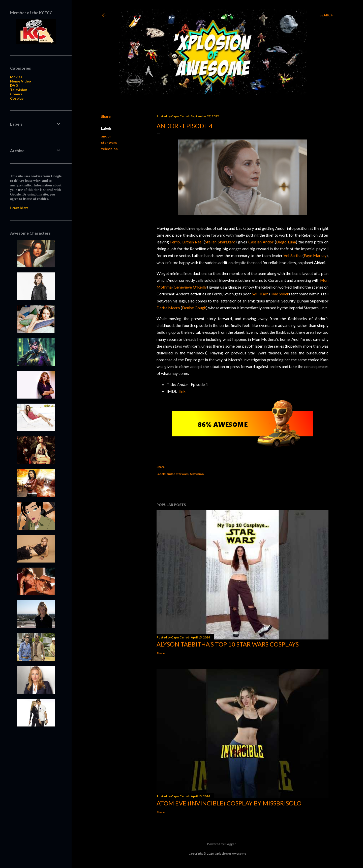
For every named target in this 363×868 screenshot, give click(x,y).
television (109, 149)
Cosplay (17, 98)
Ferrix (175, 242)
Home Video (21, 81)
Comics (16, 94)
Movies (16, 77)
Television (19, 90)
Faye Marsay (315, 255)
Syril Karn (260, 294)
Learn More (19, 208)
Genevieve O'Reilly (190, 287)
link (182, 391)
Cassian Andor (261, 242)
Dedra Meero (168, 308)
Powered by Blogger (217, 844)
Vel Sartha (292, 255)
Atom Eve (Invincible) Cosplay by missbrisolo (229, 803)
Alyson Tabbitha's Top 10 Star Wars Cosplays (228, 644)
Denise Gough (194, 308)
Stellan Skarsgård (220, 242)
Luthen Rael (192, 242)
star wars (109, 142)
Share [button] (106, 116)
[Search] (326, 15)
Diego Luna (286, 242)
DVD (14, 85)
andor (106, 136)
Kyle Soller (280, 294)
